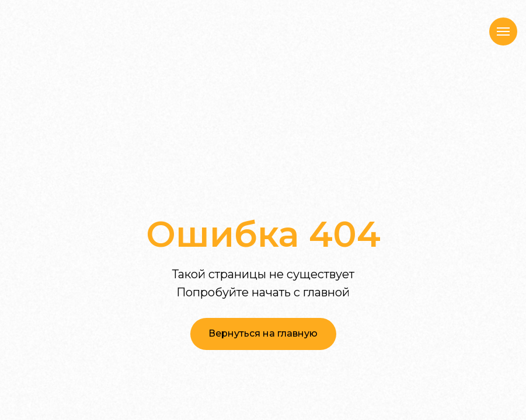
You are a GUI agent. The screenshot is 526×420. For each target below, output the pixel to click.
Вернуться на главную (263, 333)
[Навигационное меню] (503, 32)
